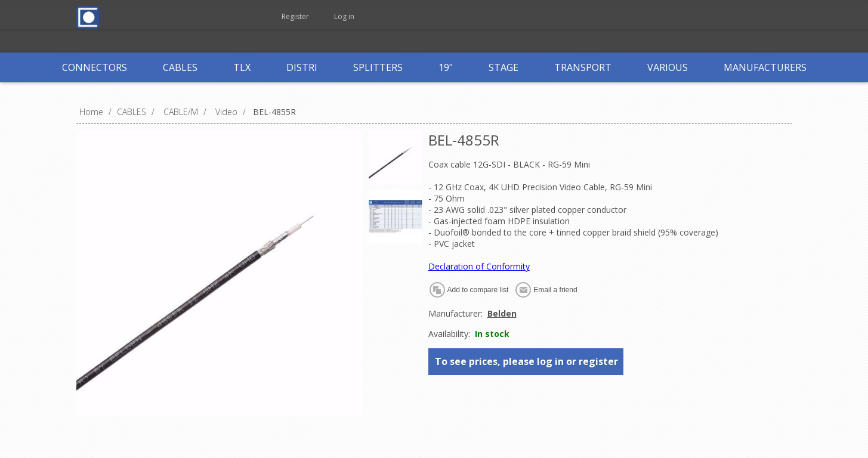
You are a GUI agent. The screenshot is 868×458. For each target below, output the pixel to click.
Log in (344, 16)
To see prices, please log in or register (526, 361)
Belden (502, 313)
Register (295, 16)
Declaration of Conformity (479, 266)
